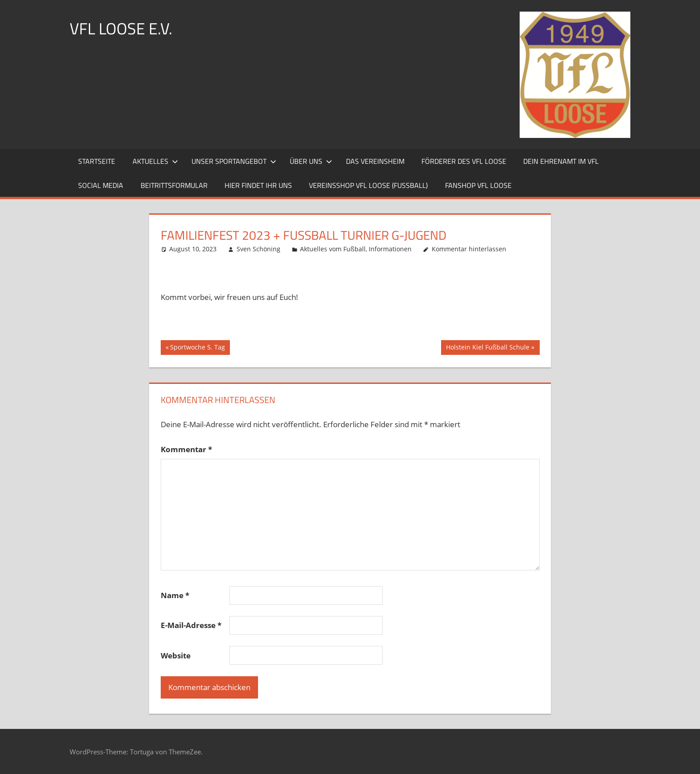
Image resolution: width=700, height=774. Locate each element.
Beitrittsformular (174, 185)
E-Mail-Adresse (191, 625)
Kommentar (186, 449)
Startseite (97, 161)
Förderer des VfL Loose (464, 161)
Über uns (311, 161)
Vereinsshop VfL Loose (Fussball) (368, 185)
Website (176, 655)
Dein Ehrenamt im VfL (561, 161)
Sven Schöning (258, 249)
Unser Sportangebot (234, 161)
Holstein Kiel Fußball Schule (487, 348)
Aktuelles (155, 161)
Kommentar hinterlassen (469, 249)
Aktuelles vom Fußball (333, 249)
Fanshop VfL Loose (478, 185)
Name (175, 595)
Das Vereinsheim (375, 161)
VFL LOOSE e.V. (121, 28)
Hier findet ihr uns (258, 185)
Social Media (101, 185)
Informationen (390, 249)
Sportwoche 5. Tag (197, 348)
